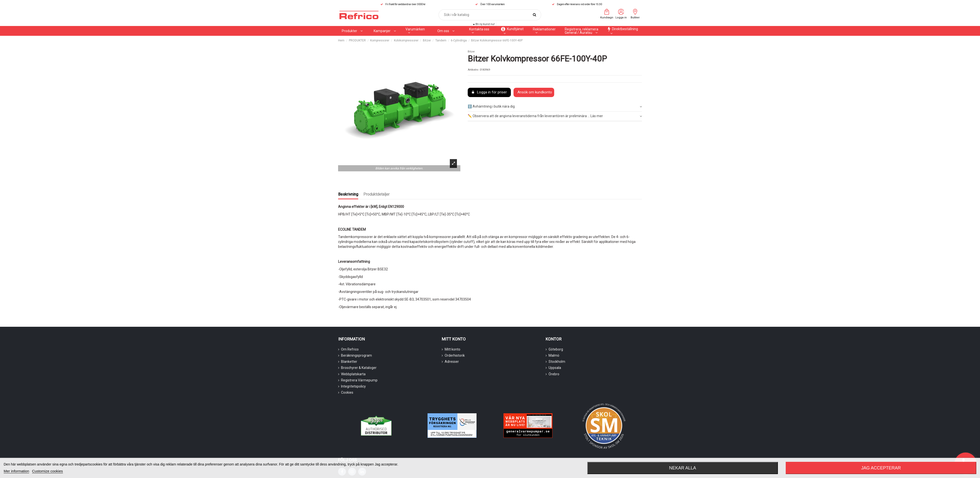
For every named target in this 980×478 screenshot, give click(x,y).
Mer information (16, 471)
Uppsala (555, 368)
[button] (385, 31)
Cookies (347, 392)
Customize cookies (48, 471)
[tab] (555, 107)
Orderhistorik (455, 355)
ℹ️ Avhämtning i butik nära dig (555, 107)
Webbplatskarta (353, 374)
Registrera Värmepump (359, 380)
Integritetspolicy (353, 386)
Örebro (554, 374)
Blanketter (349, 362)
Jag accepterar (881, 468)
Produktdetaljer (376, 194)
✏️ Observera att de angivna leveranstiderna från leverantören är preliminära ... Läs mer (555, 116)
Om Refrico (350, 349)
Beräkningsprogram (356, 355)
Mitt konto (453, 349)
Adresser (452, 362)
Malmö (554, 355)
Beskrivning (348, 194)
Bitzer (471, 52)
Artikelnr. (473, 70)
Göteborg (556, 349)
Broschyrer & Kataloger (359, 368)
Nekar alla (683, 468)
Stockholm (557, 362)
